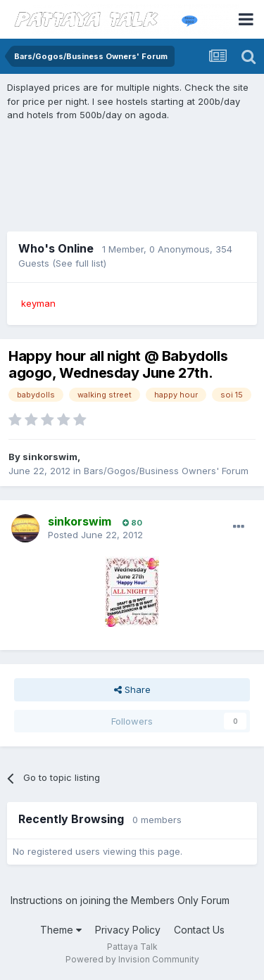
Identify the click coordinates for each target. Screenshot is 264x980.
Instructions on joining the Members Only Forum (120, 900)
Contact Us (199, 930)
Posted (95, 535)
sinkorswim (50, 457)
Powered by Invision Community (132, 959)
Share (132, 689)
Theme (61, 930)
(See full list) (79, 263)
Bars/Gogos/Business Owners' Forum (166, 471)
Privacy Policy (128, 930)
